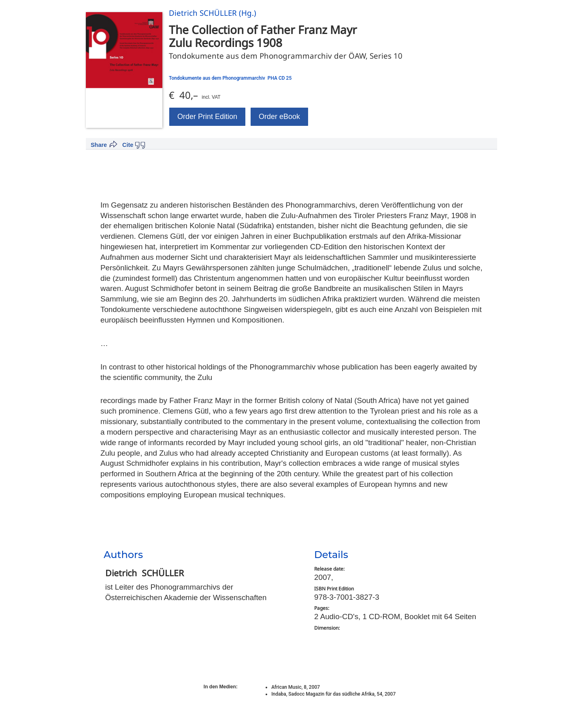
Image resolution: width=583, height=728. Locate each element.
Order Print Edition (207, 117)
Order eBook (279, 117)
